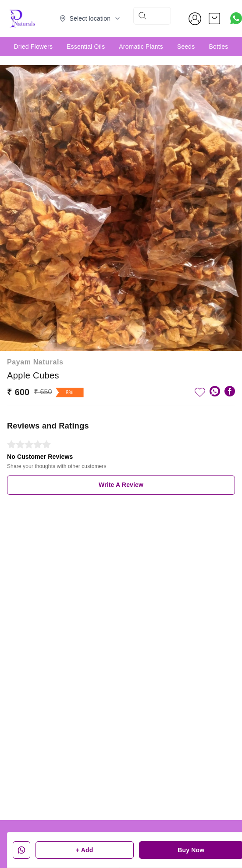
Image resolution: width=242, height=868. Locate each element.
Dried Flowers (34, 47)
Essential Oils (86, 47)
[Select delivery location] (90, 18)
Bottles (218, 47)
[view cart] (214, 18)
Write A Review (121, 485)
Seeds (186, 47)
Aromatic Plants (141, 47)
